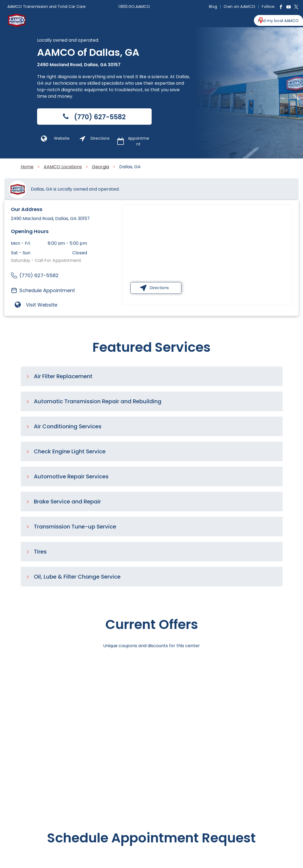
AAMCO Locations (63, 167)
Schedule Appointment (47, 290)
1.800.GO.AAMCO (134, 7)
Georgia (100, 167)
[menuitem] (214, 7)
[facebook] (281, 7)
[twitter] (296, 7)
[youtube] (289, 7)
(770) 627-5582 (39, 275)
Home (27, 167)
